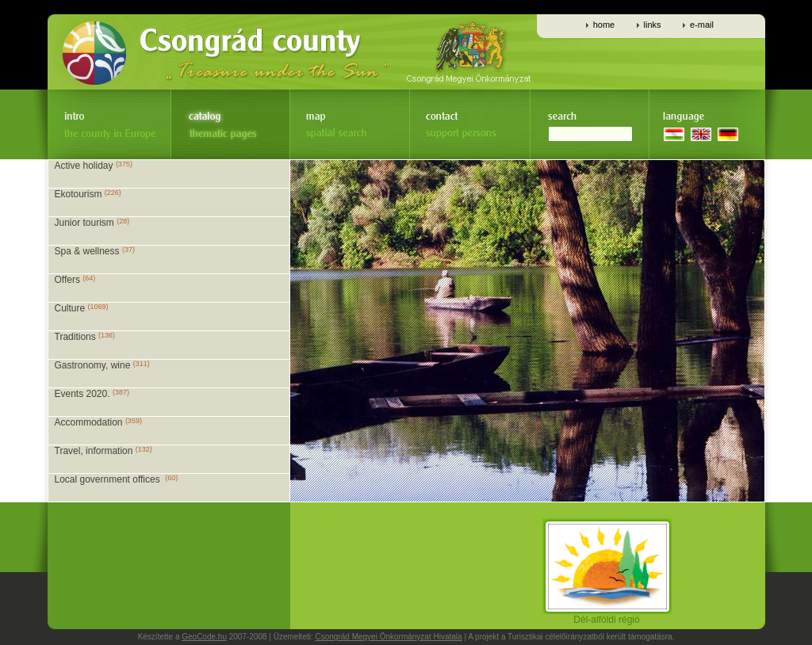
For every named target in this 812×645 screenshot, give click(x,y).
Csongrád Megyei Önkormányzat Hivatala (389, 637)
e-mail (702, 25)
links (653, 25)
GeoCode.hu (204, 637)
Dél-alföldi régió (607, 615)
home (604, 25)
